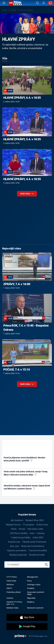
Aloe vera (14, 546)
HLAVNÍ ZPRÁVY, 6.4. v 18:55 (22, 98)
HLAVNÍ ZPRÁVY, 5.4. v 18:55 (22, 139)
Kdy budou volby (35, 529)
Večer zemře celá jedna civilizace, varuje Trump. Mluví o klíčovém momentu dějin (26, 473)
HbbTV (9, 588)
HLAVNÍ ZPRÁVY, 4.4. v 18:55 (22, 179)
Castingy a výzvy (34, 585)
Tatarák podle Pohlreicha (34, 542)
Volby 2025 (38, 538)
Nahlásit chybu (13, 608)
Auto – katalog (37, 533)
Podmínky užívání (14, 592)
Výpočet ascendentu (17, 550)
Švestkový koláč (37, 555)
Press (29, 581)
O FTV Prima (12, 577)
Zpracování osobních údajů (36, 593)
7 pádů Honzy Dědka (21, 538)
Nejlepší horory (13, 525)
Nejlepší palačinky (18, 555)
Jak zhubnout (17, 520)
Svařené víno (14, 542)
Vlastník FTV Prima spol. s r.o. (14, 603)
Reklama (10, 585)
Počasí (22, 529)
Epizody (6, 65)
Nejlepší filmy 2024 (34, 520)
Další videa (27, 194)
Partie (14, 529)
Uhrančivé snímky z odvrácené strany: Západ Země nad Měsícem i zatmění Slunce (27, 487)
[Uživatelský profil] (44, 3)
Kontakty (31, 588)
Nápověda (31, 598)
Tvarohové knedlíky (38, 550)
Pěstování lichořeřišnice (33, 546)
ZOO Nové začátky (19, 533)
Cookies (10, 598)
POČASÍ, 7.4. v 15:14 (17, 370)
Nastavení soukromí (35, 608)
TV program (28, 525)
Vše (5, 58)
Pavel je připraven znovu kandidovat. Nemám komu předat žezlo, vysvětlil (24, 459)
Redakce (31, 602)
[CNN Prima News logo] (15, 3)
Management (32, 577)
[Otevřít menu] (4, 3)
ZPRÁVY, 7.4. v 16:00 (17, 284)
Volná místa (11, 581)
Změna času (42, 525)
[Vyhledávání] (37, 3)
